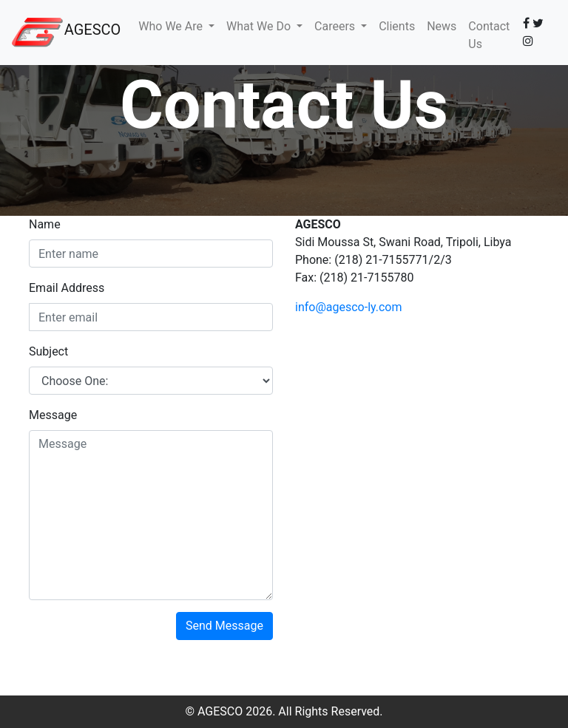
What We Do (260, 26)
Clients (397, 26)
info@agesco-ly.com (349, 307)
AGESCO (93, 30)
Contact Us (489, 35)
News (442, 26)
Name (45, 224)
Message (53, 415)
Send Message (224, 626)
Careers (336, 26)
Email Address (67, 288)
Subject (48, 351)
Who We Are (172, 26)
